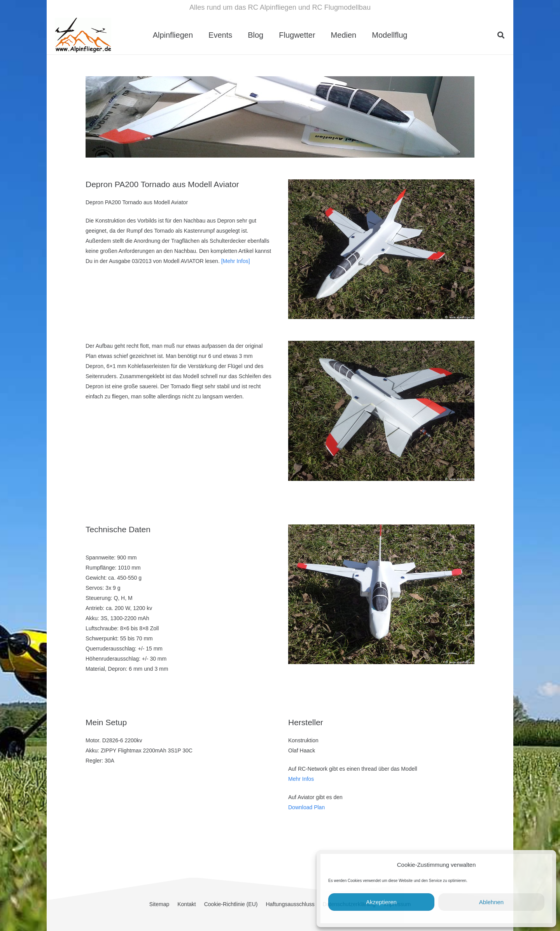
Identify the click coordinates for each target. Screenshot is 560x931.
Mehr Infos (301, 779)
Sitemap (159, 904)
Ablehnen (491, 902)
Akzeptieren (381, 902)
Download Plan (306, 807)
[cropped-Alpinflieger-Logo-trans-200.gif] (83, 35)
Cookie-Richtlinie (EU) (231, 904)
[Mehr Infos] (236, 261)
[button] (501, 35)
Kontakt (186, 904)
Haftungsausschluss (290, 904)
